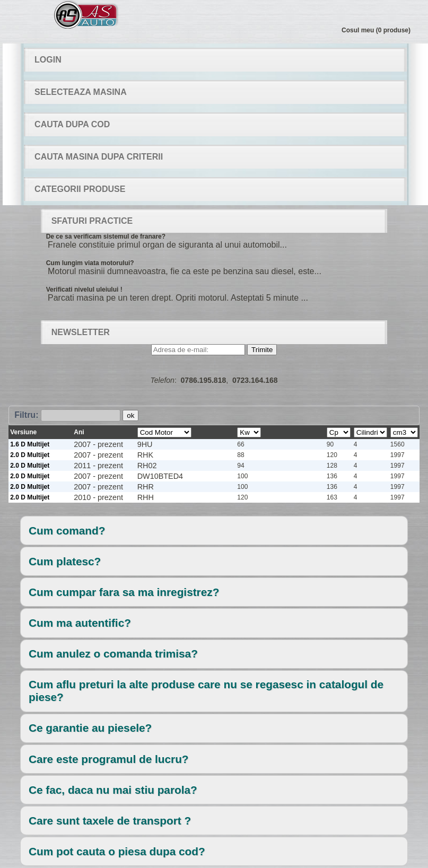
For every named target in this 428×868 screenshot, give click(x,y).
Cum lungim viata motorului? (90, 263)
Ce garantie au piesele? (90, 728)
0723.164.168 (255, 380)
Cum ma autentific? (80, 623)
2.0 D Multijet (30, 455)
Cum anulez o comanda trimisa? (113, 654)
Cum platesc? (65, 561)
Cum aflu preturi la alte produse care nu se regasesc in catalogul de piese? (206, 691)
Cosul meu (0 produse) (376, 30)
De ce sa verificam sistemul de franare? (106, 236)
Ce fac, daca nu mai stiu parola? (113, 790)
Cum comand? (67, 531)
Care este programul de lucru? (109, 759)
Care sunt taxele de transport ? (110, 821)
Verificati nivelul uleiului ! (84, 290)
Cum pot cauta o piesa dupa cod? (117, 851)
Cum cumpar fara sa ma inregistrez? (124, 592)
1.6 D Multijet (30, 444)
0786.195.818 (204, 380)
